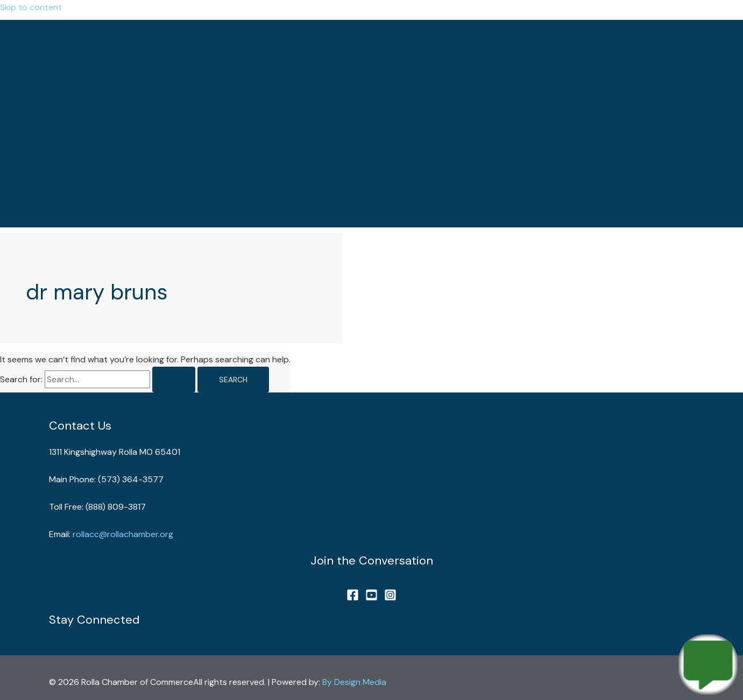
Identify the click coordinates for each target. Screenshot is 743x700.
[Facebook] (353, 598)
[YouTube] (371, 598)
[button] (42, 215)
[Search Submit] (174, 380)
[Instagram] (390, 598)
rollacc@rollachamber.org (123, 534)
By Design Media (354, 682)
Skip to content (31, 7)
